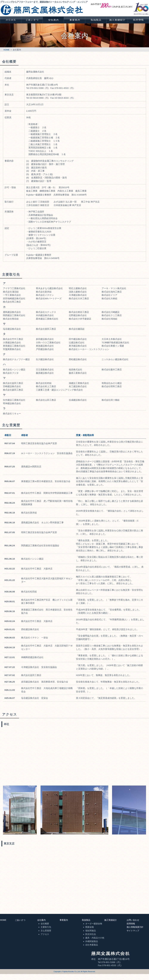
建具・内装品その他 (95, 938)
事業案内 (64, 920)
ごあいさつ (20, 920)
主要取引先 (46, 927)
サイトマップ (133, 931)
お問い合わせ (133, 920)
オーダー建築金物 (94, 924)
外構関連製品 (92, 941)
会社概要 (45, 924)
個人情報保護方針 (135, 927)
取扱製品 (86, 920)
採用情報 (131, 924)
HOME (7, 50)
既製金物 (90, 927)
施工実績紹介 (111, 920)
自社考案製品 (92, 945)
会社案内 (41, 920)
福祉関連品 (91, 931)
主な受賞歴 (46, 931)
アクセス (45, 934)
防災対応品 (91, 934)
